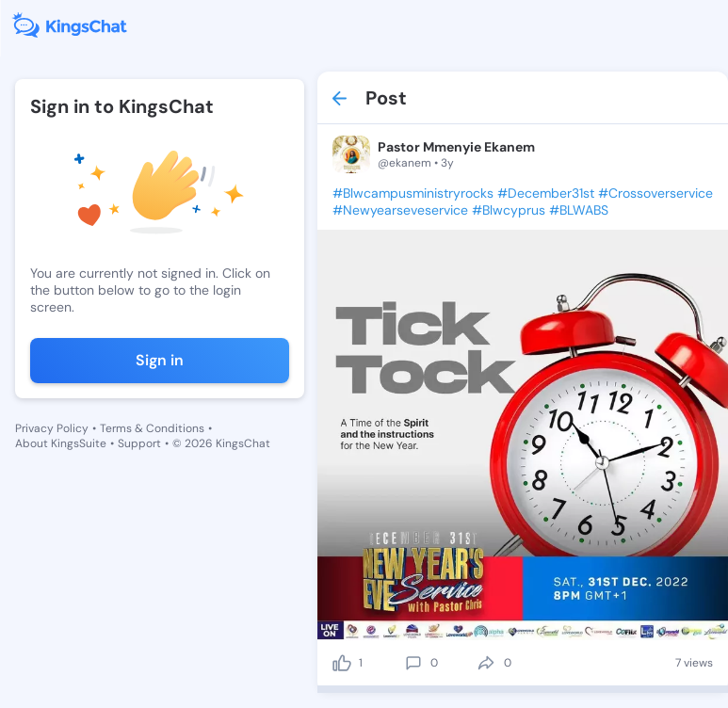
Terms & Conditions (152, 428)
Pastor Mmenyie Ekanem (456, 147)
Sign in (160, 360)
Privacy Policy (52, 428)
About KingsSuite (61, 443)
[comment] (413, 663)
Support (139, 443)
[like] (342, 663)
